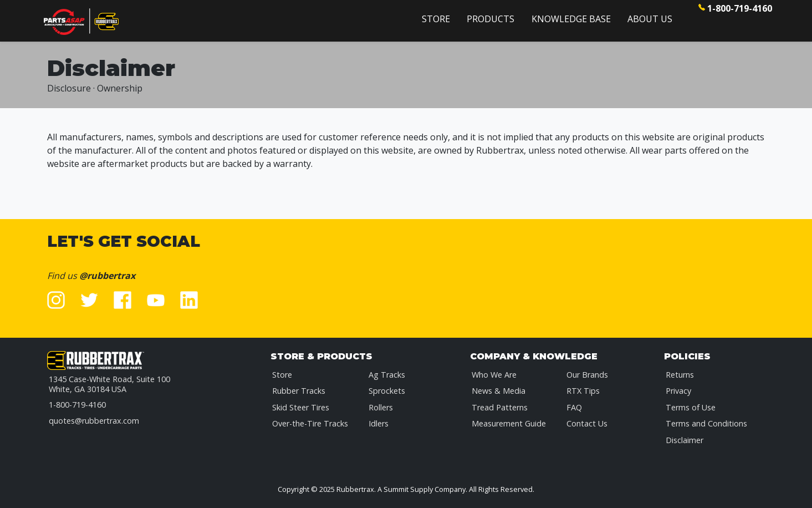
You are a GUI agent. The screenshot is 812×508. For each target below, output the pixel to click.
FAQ (574, 407)
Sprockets (387, 391)
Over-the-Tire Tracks (310, 423)
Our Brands (587, 375)
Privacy (678, 391)
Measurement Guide (509, 423)
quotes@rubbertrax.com (94, 421)
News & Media (499, 391)
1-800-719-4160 (740, 8)
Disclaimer (685, 440)
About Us (650, 19)
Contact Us (587, 423)
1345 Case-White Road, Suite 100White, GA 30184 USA (109, 384)
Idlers (379, 423)
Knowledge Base (571, 19)
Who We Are (494, 375)
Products (491, 19)
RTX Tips (583, 391)
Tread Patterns (500, 407)
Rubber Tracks (299, 391)
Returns (680, 375)
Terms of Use (691, 407)
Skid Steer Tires (301, 407)
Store (436, 19)
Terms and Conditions (706, 423)
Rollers (381, 407)
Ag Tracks (387, 375)
